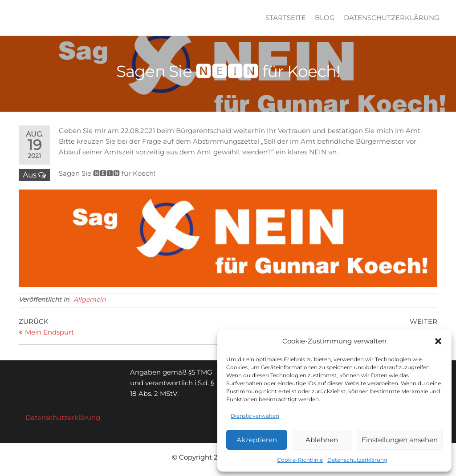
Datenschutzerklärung (357, 460)
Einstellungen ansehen (400, 440)
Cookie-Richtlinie (300, 460)
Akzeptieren (257, 440)
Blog (325, 18)
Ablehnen (322, 440)
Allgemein (90, 299)
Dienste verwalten (255, 416)
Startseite (286, 18)
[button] (438, 341)
